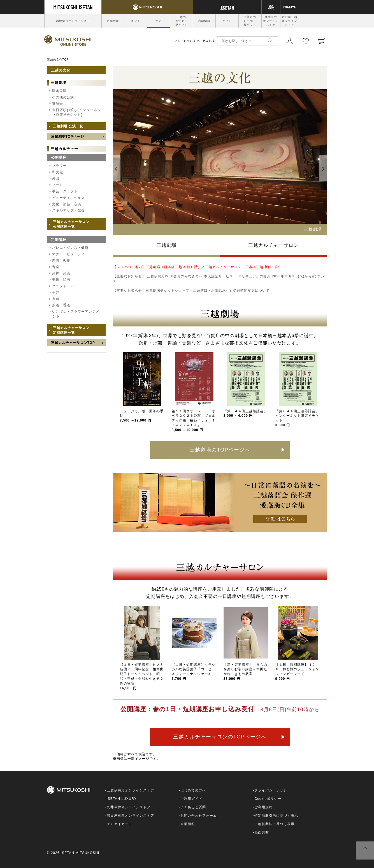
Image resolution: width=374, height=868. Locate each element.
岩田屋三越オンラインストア (290, 21)
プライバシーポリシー (273, 790)
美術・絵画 (61, 280)
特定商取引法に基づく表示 (276, 816)
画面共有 (262, 832)
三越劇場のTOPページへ (220, 450)
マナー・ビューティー (70, 254)
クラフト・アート (67, 286)
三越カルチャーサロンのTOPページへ (220, 737)
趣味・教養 (61, 261)
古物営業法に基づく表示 (274, 824)
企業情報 (188, 824)
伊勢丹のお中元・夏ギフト (250, 21)
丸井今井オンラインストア (271, 21)
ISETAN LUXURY (122, 799)
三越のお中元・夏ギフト (182, 21)
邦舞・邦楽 (61, 273)
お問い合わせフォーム (199, 816)
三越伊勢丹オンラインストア (73, 21)
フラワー (59, 166)
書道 (56, 299)
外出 (56, 178)
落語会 (58, 104)
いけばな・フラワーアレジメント (76, 314)
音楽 (56, 267)
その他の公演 (63, 97)
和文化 (58, 172)
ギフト (136, 21)
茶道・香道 (61, 305)
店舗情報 (113, 21)
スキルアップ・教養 (68, 210)
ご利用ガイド (191, 799)
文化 (159, 21)
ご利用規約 (263, 807)
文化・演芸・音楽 (67, 204)
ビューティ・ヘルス (68, 198)
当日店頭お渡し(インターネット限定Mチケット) (76, 112)
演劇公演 (59, 91)
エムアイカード (119, 824)
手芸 (56, 293)
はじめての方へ (193, 790)
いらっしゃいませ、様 (195, 41)
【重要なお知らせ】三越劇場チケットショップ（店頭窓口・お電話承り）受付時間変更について (191, 291)
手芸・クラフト (65, 191)
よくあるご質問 (193, 807)
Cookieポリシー (268, 799)
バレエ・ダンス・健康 (70, 248)
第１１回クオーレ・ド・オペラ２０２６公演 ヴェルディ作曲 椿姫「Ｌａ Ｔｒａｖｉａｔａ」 (194, 421)
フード (58, 185)
